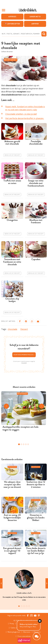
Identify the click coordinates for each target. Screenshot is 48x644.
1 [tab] (19, 606)
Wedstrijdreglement (14, 632)
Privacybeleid (24, 363)
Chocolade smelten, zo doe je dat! (21, 114)
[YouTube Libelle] (35, 615)
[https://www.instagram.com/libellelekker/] (31, 615)
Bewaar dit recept (12, 155)
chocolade (12, 329)
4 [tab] (27, 606)
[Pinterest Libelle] (39, 615)
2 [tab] (22, 606)
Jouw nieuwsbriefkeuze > (24, 355)
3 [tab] (24, 606)
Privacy (12, 624)
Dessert (24, 329)
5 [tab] (29, 606)
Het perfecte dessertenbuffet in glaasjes (25, 118)
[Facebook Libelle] (28, 615)
